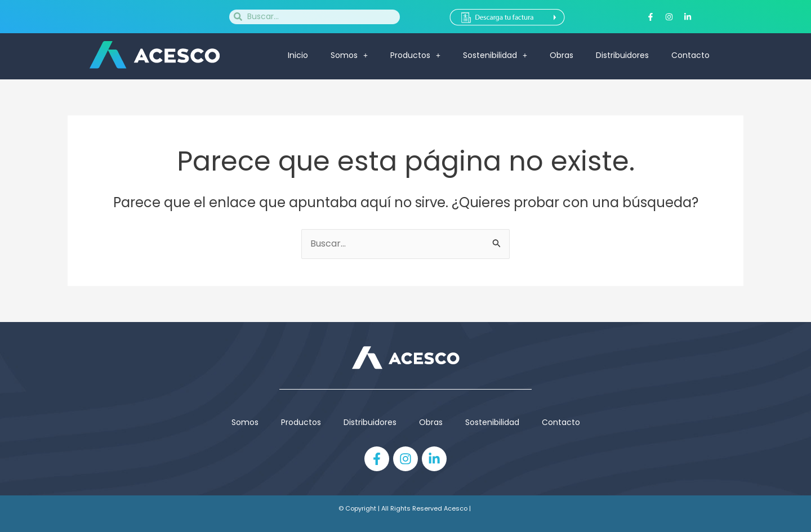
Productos (415, 55)
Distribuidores (622, 55)
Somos (349, 55)
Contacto (690, 55)
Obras (562, 55)
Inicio (298, 55)
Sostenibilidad (495, 55)
